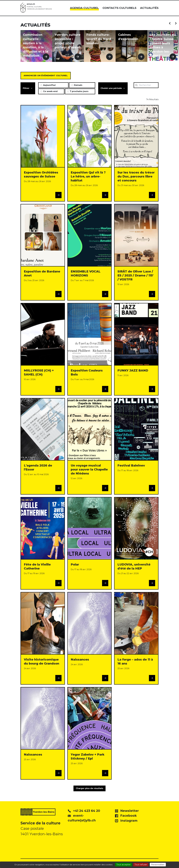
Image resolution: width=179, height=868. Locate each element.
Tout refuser (141, 865)
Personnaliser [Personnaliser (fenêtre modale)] (158, 865)
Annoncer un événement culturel (46, 76)
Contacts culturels (119, 8)
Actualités (149, 8)
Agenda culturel (84, 8)
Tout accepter (123, 865)
